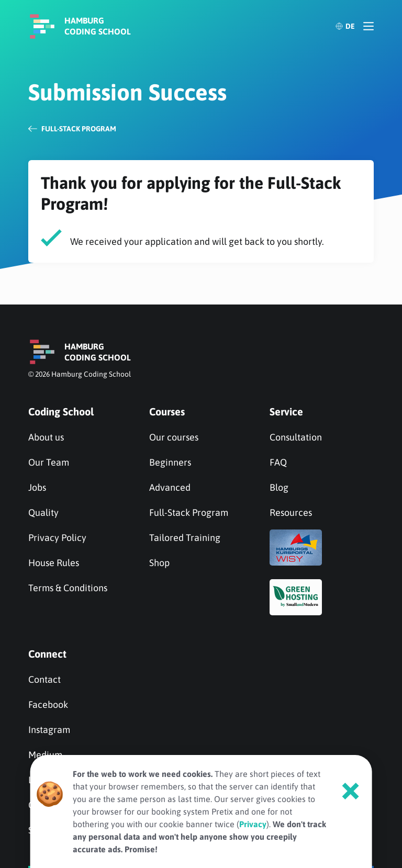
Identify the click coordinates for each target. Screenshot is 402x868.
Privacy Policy (57, 538)
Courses (167, 412)
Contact (44, 679)
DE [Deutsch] (345, 26)
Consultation (296, 437)
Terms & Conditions (68, 588)
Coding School (61, 412)
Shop (159, 563)
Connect (47, 654)
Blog (279, 487)
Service (286, 412)
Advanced (170, 487)
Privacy (253, 824)
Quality (43, 512)
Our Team (49, 462)
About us (46, 437)
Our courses (174, 437)
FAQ (278, 462)
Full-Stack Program (189, 512)
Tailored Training (185, 538)
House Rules (54, 563)
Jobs (37, 487)
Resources (291, 512)
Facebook (48, 704)
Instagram (49, 730)
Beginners (170, 462)
